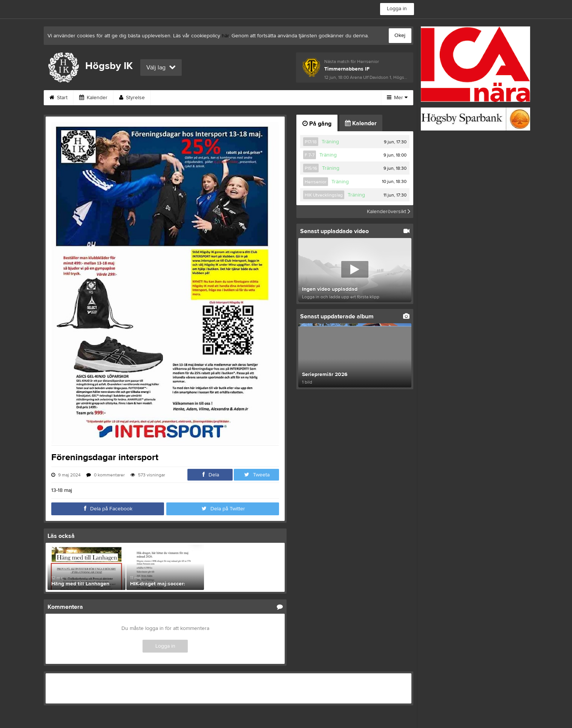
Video (328, 98)
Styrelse (132, 98)
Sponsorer (209, 98)
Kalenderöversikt (389, 212)
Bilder (294, 98)
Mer (397, 98)
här (225, 36)
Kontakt (169, 98)
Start (58, 98)
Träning (330, 142)
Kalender (93, 98)
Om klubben (254, 98)
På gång (317, 124)
